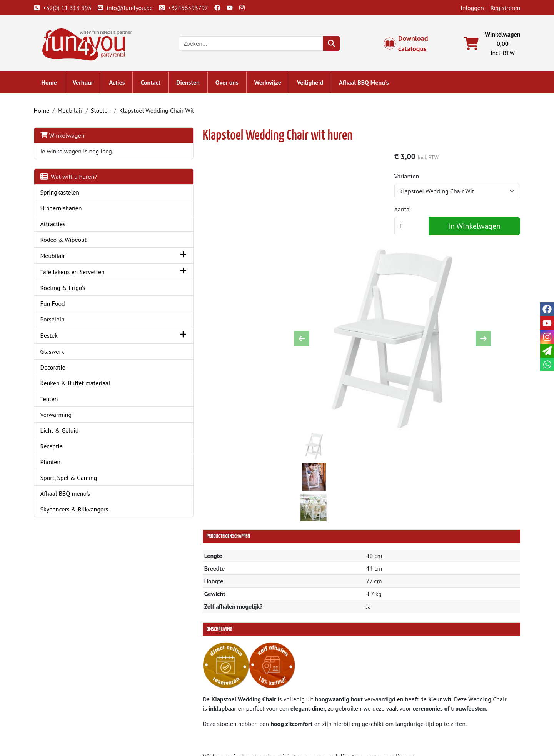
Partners (177, 699)
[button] (140, 257)
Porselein (56, 321)
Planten (54, 464)
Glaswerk (56, 353)
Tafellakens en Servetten (76, 274)
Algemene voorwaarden (319, 699)
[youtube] (234, 8)
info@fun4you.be (129, 8)
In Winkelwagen (477, 229)
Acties (121, 85)
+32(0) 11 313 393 (67, 8)
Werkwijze (272, 85)
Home (53, 85)
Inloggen (468, 8)
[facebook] (221, 8)
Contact (155, 85)
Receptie (55, 448)
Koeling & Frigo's (67, 290)
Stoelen (105, 112)
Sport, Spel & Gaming (73, 480)
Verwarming (60, 416)
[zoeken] (336, 45)
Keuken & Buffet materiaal (79, 385)
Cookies (420, 718)
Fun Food (57, 305)
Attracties (57, 226)
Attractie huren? (187, 727)
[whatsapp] (547, 365)
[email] (547, 351)
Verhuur (87, 85)
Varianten (416, 179)
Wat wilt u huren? (73, 178)
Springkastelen (64, 194)
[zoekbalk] (256, 45)
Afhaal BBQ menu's (69, 495)
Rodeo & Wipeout (68, 241)
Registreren (501, 8)
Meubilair (74, 112)
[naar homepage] (92, 44)
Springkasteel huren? (194, 709)
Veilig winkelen (308, 709)
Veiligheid (314, 85)
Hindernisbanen (65, 210)
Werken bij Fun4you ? (316, 727)
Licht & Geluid (63, 432)
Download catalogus (410, 45)
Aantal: (413, 212)
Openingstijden (430, 709)
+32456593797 (187, 8)
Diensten (192, 85)
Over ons (231, 85)
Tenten (53, 401)
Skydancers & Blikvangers (78, 511)
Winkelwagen (66, 137)
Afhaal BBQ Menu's (368, 85)
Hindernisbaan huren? (195, 718)
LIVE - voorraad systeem (319, 718)
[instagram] (246, 8)
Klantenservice (429, 690)
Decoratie (57, 369)
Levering (299, 690)
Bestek (53, 337)
